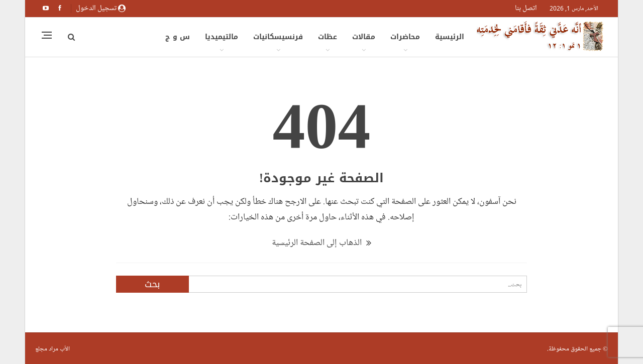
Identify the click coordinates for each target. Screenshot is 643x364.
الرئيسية (450, 37)
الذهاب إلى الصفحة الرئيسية (321, 242)
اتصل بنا (526, 8)
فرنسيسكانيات (278, 37)
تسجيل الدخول (101, 8)
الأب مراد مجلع (52, 348)
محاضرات (405, 37)
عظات (328, 37)
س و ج (178, 37)
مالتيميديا (222, 37)
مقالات (364, 37)
